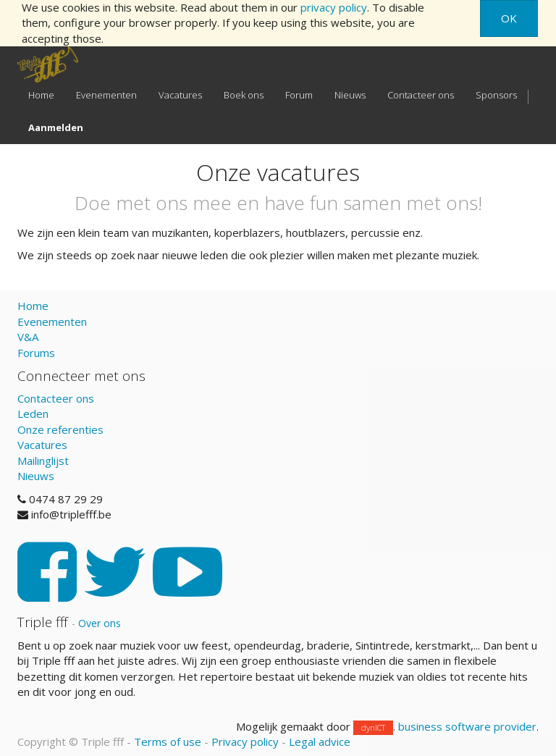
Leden (33, 413)
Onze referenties (60, 429)
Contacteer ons (56, 398)
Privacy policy (245, 742)
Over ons (100, 623)
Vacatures (42, 445)
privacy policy (334, 7)
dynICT (373, 727)
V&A (28, 337)
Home (33, 306)
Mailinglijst (43, 461)
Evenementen (52, 322)
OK (509, 18)
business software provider (467, 726)
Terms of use (168, 742)
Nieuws (36, 476)
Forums (36, 353)
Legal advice (320, 742)
